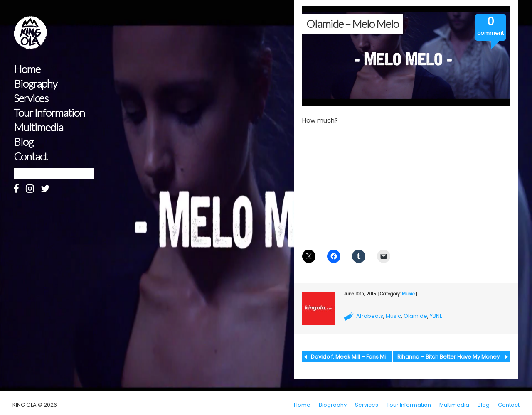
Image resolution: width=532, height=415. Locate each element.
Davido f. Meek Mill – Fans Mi (348, 357)
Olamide (415, 316)
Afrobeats (370, 316)
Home (27, 69)
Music (408, 294)
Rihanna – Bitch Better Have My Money (448, 357)
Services (31, 98)
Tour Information (49, 113)
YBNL (436, 316)
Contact (31, 156)
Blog (23, 142)
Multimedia (38, 127)
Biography (36, 84)
